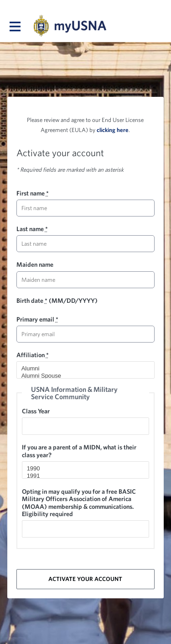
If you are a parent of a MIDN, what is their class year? (79, 451)
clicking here (113, 130)
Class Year (36, 411)
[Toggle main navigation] (15, 26)
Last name (32, 229)
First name (33, 193)
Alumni (82, 369)
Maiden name (35, 264)
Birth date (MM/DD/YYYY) (57, 301)
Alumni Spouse (82, 376)
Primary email (37, 319)
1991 (82, 476)
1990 (82, 469)
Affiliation (33, 355)
